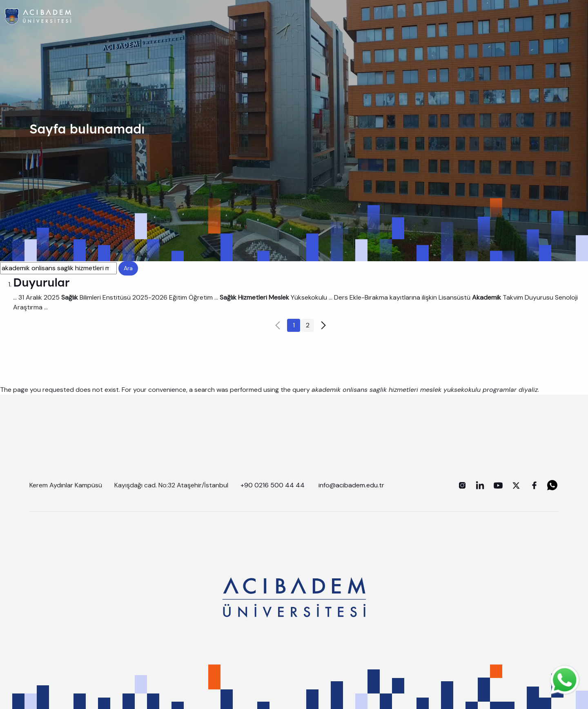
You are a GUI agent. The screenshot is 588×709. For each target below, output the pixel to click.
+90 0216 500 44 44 (273, 485)
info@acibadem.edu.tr (352, 485)
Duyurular (41, 282)
